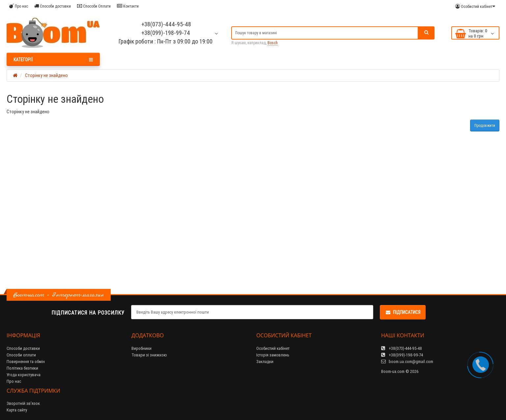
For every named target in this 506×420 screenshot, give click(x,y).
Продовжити (485, 125)
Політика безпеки (22, 368)
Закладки (265, 362)
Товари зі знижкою (149, 355)
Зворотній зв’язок (23, 403)
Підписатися (403, 312)
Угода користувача (24, 375)
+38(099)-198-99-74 (166, 33)
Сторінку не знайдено (46, 75)
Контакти (128, 6)
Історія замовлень (273, 355)
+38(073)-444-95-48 (166, 24)
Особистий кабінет (273, 348)
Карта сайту (17, 410)
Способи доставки (53, 6)
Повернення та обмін (26, 362)
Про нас (19, 6)
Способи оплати (21, 355)
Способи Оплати (94, 6)
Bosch (273, 43)
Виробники (141, 348)
